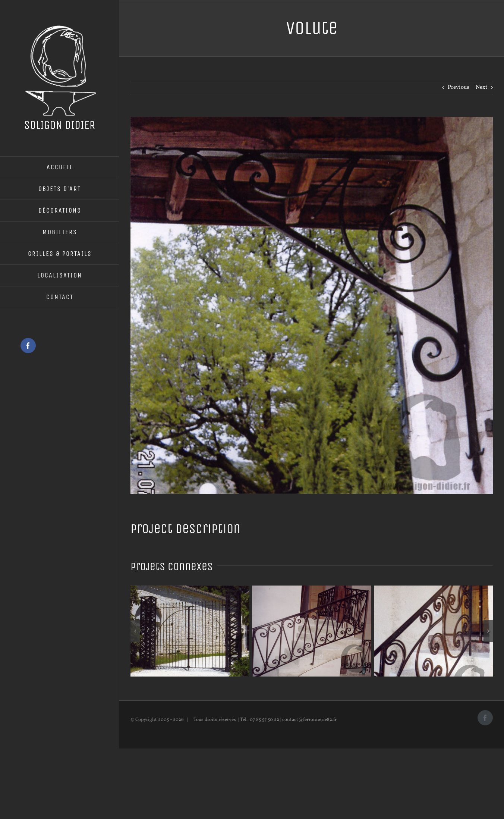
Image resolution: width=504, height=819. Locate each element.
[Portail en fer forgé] (190, 589)
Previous (458, 87)
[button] (135, 631)
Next (481, 87)
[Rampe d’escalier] (311, 589)
